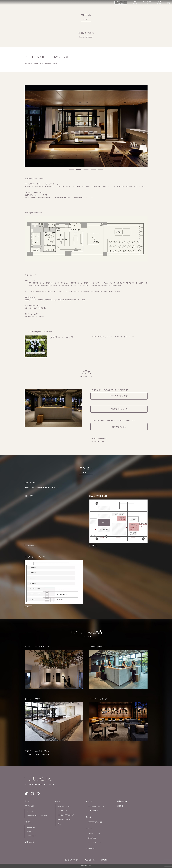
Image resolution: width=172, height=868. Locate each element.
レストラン (90, 801)
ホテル (58, 801)
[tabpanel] (86, 126)
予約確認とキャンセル (119, 409)
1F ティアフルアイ (94, 833)
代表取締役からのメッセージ (37, 815)
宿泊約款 (104, 860)
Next (149, 128)
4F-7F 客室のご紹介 (64, 806)
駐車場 (29, 831)
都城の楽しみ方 (122, 801)
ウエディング (91, 848)
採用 (159, 2)
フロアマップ (31, 836)
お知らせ (120, 806)
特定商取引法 (90, 860)
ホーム (27, 801)
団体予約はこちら (119, 427)
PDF (93, 546)
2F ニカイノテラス (95, 842)
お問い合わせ (147, 2)
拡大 (28, 607)
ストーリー (31, 811)
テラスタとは (29, 806)
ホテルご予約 (121, 2)
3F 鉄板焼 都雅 (93, 811)
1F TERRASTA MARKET (96, 822)
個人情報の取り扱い (72, 860)
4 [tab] (93, 170)
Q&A (59, 824)
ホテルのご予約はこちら (119, 396)
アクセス (135, 2)
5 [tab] (100, 170)
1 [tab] (72, 170)
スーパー (89, 817)
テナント (89, 828)
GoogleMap (31, 827)
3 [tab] (86, 170)
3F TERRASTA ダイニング (97, 806)
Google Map (30, 545)
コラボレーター (63, 811)
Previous (23, 128)
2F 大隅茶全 (92, 838)
